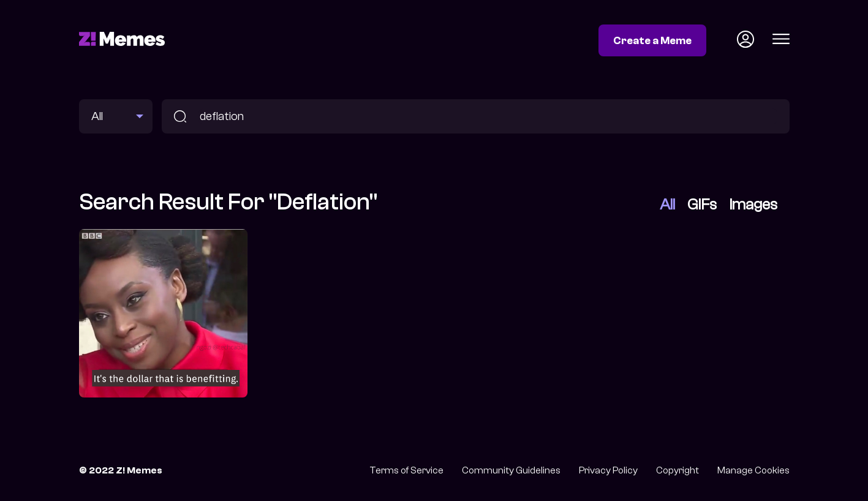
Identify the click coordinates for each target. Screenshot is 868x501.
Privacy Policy (608, 470)
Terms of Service (406, 470)
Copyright (677, 470)
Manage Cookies (753, 470)
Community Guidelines (511, 470)
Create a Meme (652, 40)
